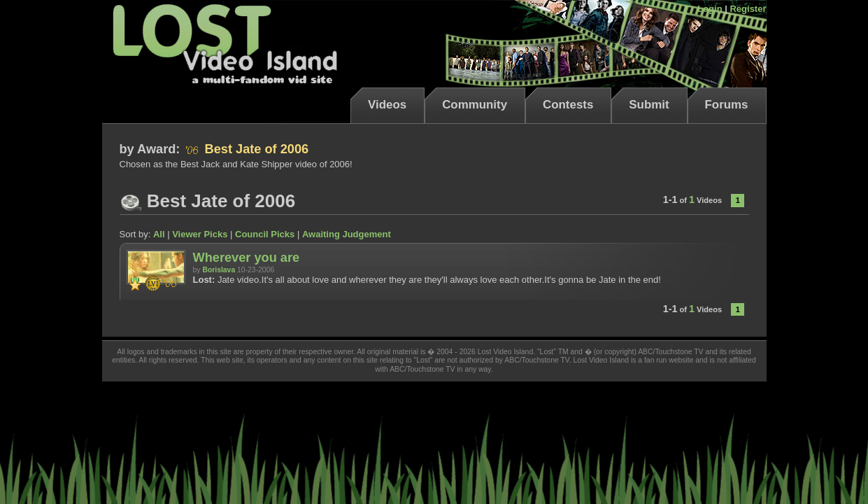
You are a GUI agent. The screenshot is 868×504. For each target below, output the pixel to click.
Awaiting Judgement (347, 234)
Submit (649, 105)
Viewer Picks (200, 234)
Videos (387, 105)
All (159, 234)
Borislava (219, 270)
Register (748, 9)
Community (475, 105)
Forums (727, 105)
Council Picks (265, 234)
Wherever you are (247, 258)
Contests (568, 105)
